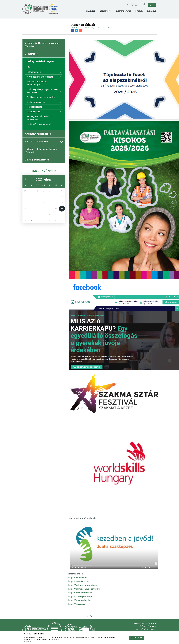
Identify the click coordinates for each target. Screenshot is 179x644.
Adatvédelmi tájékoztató (144, 623)
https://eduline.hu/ (78, 578)
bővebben (27, 641)
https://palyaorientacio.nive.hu (83, 585)
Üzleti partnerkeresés (37, 160)
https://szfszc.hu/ (77, 604)
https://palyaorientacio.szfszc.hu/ (84, 589)
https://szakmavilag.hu (79, 600)
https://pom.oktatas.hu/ (80, 593)
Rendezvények (44, 171)
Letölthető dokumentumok (39, 124)
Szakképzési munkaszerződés (41, 97)
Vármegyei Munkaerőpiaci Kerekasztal (39, 118)
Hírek (29, 67)
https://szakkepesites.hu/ (81, 596)
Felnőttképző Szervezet (145, 629)
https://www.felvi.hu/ (79, 581)
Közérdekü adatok (148, 626)
